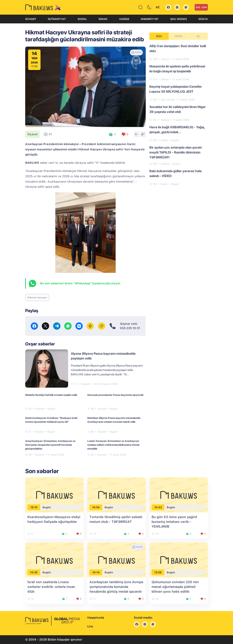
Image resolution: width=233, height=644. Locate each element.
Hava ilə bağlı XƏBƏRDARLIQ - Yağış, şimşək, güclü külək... (177, 130)
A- (137, 134)
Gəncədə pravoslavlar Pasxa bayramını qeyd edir (115, 395)
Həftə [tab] (179, 36)
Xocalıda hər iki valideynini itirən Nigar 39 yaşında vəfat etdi (178, 109)
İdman (103, 19)
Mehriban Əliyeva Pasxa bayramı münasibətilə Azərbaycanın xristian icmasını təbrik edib (114, 420)
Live (201, 7)
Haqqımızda (96, 618)
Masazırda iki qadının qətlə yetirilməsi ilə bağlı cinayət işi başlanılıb (177, 69)
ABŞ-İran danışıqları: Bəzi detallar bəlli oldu (178, 48)
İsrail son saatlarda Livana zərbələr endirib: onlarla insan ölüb (51, 587)
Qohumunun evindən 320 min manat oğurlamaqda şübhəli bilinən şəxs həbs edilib (175, 587)
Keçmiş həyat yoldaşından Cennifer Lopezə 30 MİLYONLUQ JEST (176, 89)
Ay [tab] (198, 36)
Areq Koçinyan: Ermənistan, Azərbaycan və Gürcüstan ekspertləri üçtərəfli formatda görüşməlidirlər (50, 445)
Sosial (82, 19)
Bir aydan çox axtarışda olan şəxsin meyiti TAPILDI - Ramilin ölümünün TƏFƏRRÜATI (176, 152)
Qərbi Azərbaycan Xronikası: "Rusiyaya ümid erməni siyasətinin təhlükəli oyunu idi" (51, 420)
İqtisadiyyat (57, 19)
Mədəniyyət (150, 19)
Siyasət (31, 19)
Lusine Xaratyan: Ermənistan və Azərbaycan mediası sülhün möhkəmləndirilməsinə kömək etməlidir (113, 445)
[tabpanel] (179, 115)
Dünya (203, 19)
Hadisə (124, 19)
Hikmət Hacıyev (37, 298)
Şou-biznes (179, 19)
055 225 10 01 (130, 328)
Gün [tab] (159, 36)
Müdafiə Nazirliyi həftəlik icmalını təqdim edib (51, 395)
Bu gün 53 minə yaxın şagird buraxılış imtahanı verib (174, 522)
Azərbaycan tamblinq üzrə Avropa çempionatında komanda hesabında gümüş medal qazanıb (116, 587)
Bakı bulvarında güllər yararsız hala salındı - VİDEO (175, 173)
